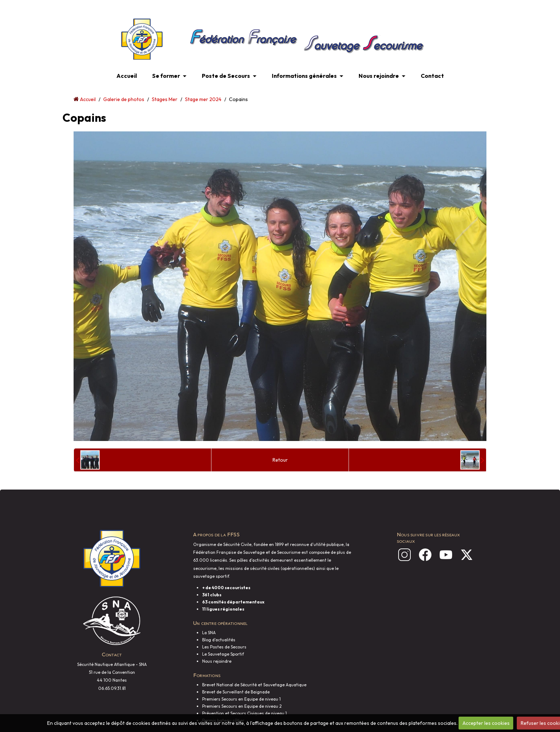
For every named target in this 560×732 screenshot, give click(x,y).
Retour (280, 460)
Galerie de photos (124, 99)
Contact (432, 76)
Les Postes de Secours (224, 647)
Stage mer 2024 (203, 99)
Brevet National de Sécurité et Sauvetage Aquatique (254, 685)
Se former (166, 76)
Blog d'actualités (219, 640)
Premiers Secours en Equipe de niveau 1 (241, 699)
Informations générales (304, 76)
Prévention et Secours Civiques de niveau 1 (244, 713)
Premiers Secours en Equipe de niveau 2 (242, 706)
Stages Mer (165, 99)
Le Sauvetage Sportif (223, 654)
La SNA (209, 633)
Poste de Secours (226, 76)
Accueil (127, 76)
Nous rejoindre (379, 76)
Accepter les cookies (486, 723)
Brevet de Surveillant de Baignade (236, 692)
